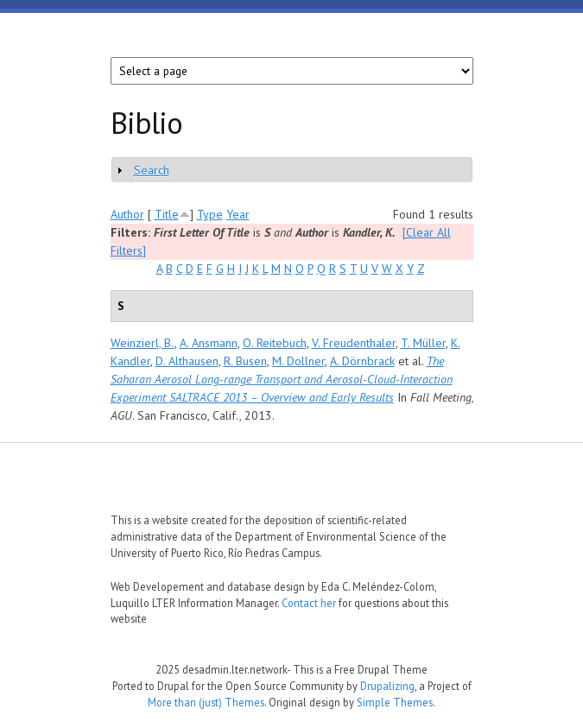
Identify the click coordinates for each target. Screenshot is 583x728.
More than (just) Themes (206, 702)
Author (127, 214)
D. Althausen (187, 361)
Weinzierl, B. (143, 343)
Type (210, 214)
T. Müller (423, 343)
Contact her (309, 603)
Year (238, 214)
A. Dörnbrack (362, 361)
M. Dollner (298, 361)
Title (167, 214)
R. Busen (245, 361)
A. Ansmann (209, 343)
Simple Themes (395, 702)
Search (152, 170)
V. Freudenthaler (354, 343)
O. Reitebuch (275, 343)
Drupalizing (387, 686)
